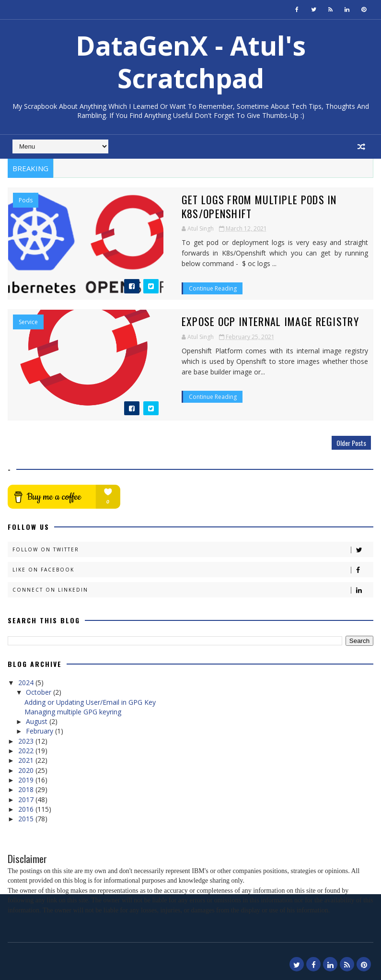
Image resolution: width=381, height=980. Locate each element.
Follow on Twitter (193, 549)
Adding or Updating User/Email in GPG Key (90, 701)
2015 (27, 818)
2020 (27, 769)
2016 (27, 808)
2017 (27, 798)
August (38, 720)
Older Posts (351, 442)
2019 (27, 779)
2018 (27, 788)
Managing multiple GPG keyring (73, 710)
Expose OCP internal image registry (211, 320)
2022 (27, 750)
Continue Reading (153, 264)
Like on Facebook (193, 569)
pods (26, 200)
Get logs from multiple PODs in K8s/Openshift (237, 199)
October (40, 691)
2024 (27, 682)
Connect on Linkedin (193, 589)
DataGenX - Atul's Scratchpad (191, 62)
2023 (27, 740)
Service (28, 321)
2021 (27, 759)
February (40, 730)
